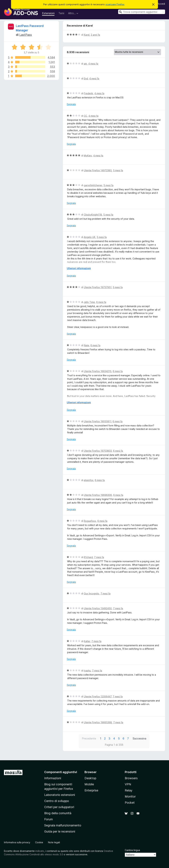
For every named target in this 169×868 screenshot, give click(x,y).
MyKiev (88, 156)
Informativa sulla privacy (17, 842)
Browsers (131, 778)
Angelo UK (90, 237)
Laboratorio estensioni (60, 795)
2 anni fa (95, 35)
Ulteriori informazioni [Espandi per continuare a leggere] (79, 268)
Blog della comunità (58, 813)
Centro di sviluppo (57, 801)
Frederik (88, 93)
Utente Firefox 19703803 (98, 451)
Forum (49, 819)
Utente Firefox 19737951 (98, 287)
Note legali (54, 842)
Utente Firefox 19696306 (98, 495)
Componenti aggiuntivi (61, 772)
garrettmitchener (93, 185)
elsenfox (89, 480)
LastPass (26, 35)
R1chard (88, 557)
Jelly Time (89, 302)
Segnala (71, 104)
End (86, 78)
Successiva (139, 738)
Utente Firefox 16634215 (98, 371)
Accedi (161, 4)
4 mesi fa (93, 64)
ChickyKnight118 (93, 215)
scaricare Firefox (115, 4)
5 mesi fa (118, 170)
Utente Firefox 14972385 (98, 170)
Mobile (89, 784)
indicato (40, 851)
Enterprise (91, 790)
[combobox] (142, 12)
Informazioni (53, 778)
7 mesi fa (99, 557)
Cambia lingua (132, 850)
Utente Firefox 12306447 (98, 696)
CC (85, 116)
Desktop (90, 778)
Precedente (89, 738)
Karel (87, 35)
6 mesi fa (101, 302)
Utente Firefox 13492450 (98, 608)
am (85, 64)
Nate (86, 345)
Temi (61, 13)
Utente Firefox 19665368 (98, 722)
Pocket (130, 803)
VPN (128, 784)
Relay (129, 790)
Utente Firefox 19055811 (98, 421)
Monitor (130, 796)
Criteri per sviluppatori (59, 807)
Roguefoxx (90, 521)
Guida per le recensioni (60, 831)
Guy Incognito (92, 593)
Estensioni (48, 13)
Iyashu (87, 671)
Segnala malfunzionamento (63, 825)
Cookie (39, 842)
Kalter (87, 641)
